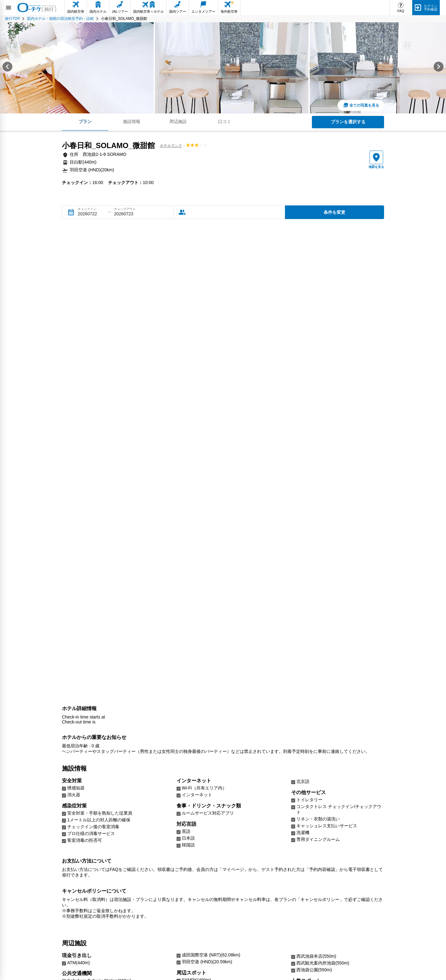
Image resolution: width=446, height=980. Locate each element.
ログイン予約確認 (431, 8)
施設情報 (132, 121)
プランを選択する (348, 122)
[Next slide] (439, 68)
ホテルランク (171, 146)
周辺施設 (178, 121)
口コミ (225, 121)
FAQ (401, 11)
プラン (85, 121)
